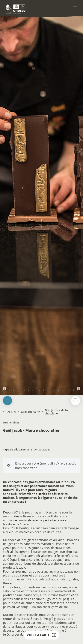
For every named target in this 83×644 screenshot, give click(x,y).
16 (58, 390)
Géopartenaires (31, 412)
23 (38, 395)
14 (51, 390)
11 (40, 390)
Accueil (12, 412)
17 (62, 390)
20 (73, 390)
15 (55, 390)
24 (42, 395)
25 (45, 395)
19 (70, 390)
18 (66, 390)
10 (36, 390)
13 (47, 390)
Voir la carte (41, 635)
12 (43, 390)
